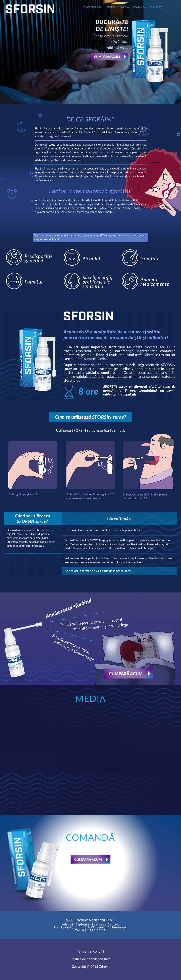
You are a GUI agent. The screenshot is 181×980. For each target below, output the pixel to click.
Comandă (140, 8)
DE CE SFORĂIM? (93, 8)
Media (125, 8)
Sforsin (112, 8)
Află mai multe (118, 48)
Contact (156, 8)
